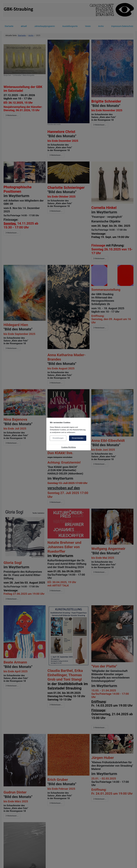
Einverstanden (78, 438)
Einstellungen (58, 438)
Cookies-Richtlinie (69, 447)
